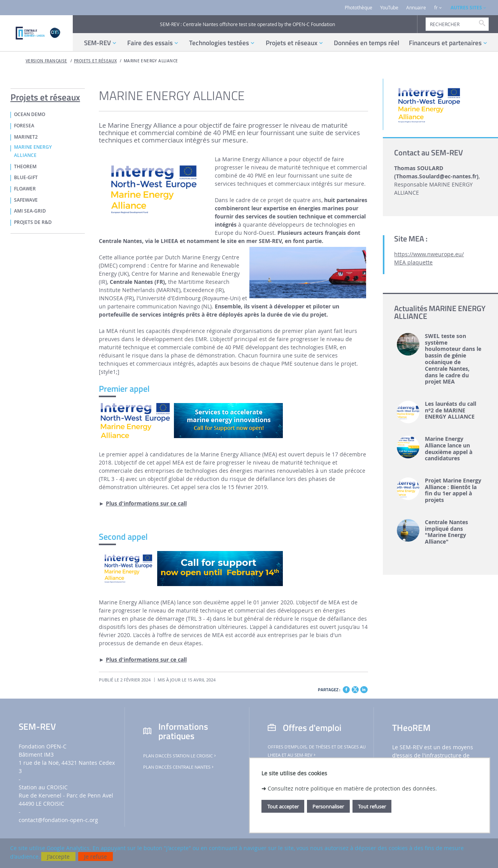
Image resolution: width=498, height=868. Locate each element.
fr (436, 8)
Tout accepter (283, 806)
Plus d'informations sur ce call (146, 503)
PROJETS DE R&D (33, 222)
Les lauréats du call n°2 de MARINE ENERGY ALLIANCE (451, 410)
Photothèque (359, 8)
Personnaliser (328, 806)
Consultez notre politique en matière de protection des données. (352, 788)
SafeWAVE (26, 200)
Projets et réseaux (95, 61)
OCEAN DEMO (30, 114)
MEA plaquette (413, 262)
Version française (46, 61)
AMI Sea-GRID (30, 211)
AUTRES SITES (466, 8)
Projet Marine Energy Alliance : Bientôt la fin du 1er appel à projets (453, 490)
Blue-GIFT (26, 178)
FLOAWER (25, 189)
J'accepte (58, 857)
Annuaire (416, 8)
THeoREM (25, 167)
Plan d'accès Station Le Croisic (180, 756)
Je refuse (96, 857)
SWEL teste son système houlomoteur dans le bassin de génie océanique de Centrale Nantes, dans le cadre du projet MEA (453, 359)
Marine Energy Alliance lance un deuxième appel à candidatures (449, 449)
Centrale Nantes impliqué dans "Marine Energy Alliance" (446, 532)
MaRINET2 (26, 137)
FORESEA (24, 126)
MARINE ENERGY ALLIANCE (151, 61)
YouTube (389, 8)
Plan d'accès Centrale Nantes (179, 767)
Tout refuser (372, 806)
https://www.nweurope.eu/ (429, 254)
